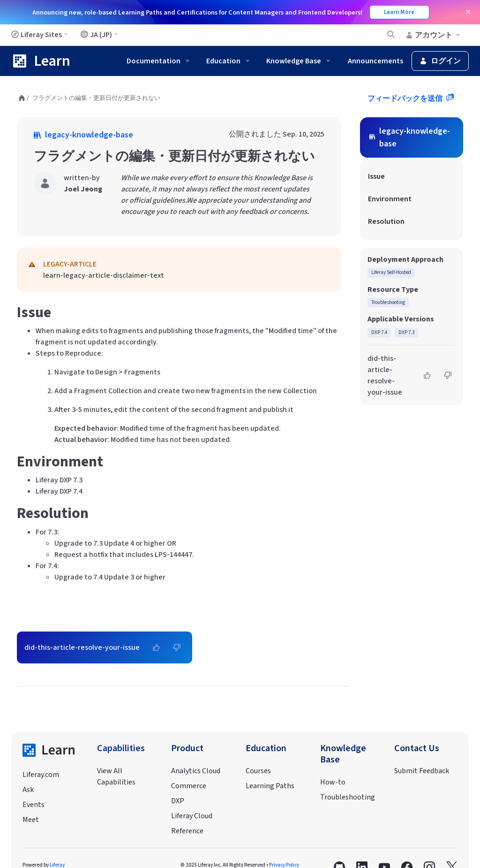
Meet (31, 820)
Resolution (386, 221)
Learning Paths (270, 786)
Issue (376, 176)
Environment (390, 199)
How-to (333, 782)
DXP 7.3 (406, 332)
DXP (178, 801)
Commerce (189, 786)
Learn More (399, 12)
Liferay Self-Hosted (391, 272)
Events (34, 805)
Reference (187, 831)
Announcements (375, 61)
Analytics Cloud (196, 771)
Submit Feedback (422, 771)
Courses (258, 771)
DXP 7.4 (379, 332)
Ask (28, 790)
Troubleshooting (388, 302)
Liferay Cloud (192, 816)
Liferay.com (41, 775)
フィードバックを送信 (406, 99)
